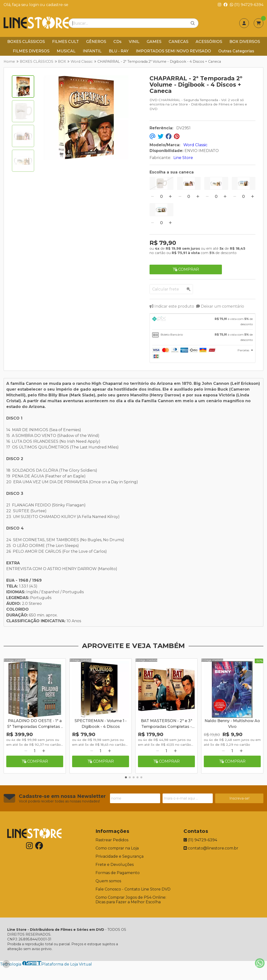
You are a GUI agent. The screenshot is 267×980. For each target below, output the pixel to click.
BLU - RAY (119, 51)
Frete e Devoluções (115, 865)
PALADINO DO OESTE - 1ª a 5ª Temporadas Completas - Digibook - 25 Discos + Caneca (35, 724)
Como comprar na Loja (117, 848)
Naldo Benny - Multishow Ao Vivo (232, 724)
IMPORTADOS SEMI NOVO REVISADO (173, 51)
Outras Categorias (236, 51)
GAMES (154, 42)
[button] (126, 777)
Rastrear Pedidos (112, 840)
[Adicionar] (170, 197)
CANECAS (178, 42)
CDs (117, 42)
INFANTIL (92, 51)
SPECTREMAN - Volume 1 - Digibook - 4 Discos (101, 724)
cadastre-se (57, 5)
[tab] (202, 322)
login (34, 5)
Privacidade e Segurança (120, 856)
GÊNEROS (96, 42)
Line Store (183, 158)
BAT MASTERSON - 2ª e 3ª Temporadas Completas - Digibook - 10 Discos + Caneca (167, 724)
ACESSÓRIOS (209, 42)
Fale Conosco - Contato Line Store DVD (133, 889)
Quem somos (108, 881)
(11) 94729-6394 (247, 5)
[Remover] (152, 197)
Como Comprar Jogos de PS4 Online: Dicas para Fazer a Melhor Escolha (131, 900)
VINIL (134, 42)
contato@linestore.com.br (211, 848)
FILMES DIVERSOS (31, 51)
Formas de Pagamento (118, 873)
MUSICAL (66, 51)
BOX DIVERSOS (245, 42)
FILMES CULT (65, 42)
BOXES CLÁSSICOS (26, 42)
